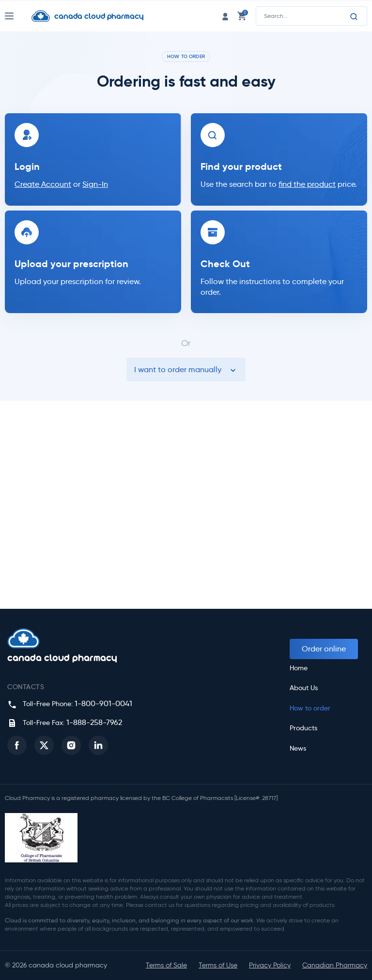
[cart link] (242, 16)
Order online (324, 649)
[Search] (354, 16)
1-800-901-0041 (103, 703)
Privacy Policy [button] (270, 965)
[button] (17, 745)
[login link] (225, 16)
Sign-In (95, 184)
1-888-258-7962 (94, 722)
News (298, 748)
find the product (307, 184)
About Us (304, 688)
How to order (310, 708)
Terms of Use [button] (218, 965)
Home (299, 668)
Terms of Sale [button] (166, 965)
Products (303, 728)
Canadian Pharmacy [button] (335, 965)
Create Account (43, 184)
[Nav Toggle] (18, 16)
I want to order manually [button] (186, 370)
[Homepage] (95, 16)
